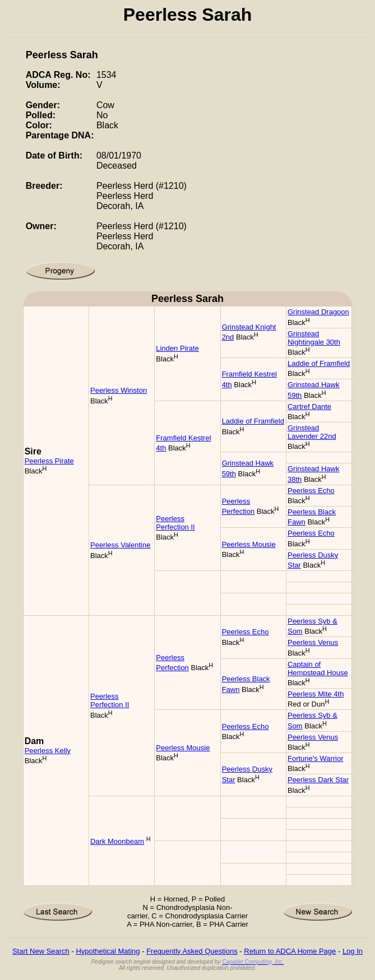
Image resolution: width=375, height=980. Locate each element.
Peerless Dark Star (318, 780)
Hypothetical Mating (108, 951)
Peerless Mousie (249, 544)
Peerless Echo (311, 491)
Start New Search (41, 951)
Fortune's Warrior (316, 758)
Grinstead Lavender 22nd (312, 432)
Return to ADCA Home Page (290, 951)
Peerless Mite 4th (316, 694)
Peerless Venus (313, 642)
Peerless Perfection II (175, 523)
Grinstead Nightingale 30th (314, 338)
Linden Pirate (177, 348)
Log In (353, 951)
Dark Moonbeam (117, 841)
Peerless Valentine (120, 545)
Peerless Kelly (48, 751)
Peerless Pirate (49, 461)
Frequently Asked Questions (192, 951)
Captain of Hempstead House (318, 668)
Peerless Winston (119, 390)
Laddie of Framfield (319, 363)
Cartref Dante (309, 407)
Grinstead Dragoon (318, 312)
